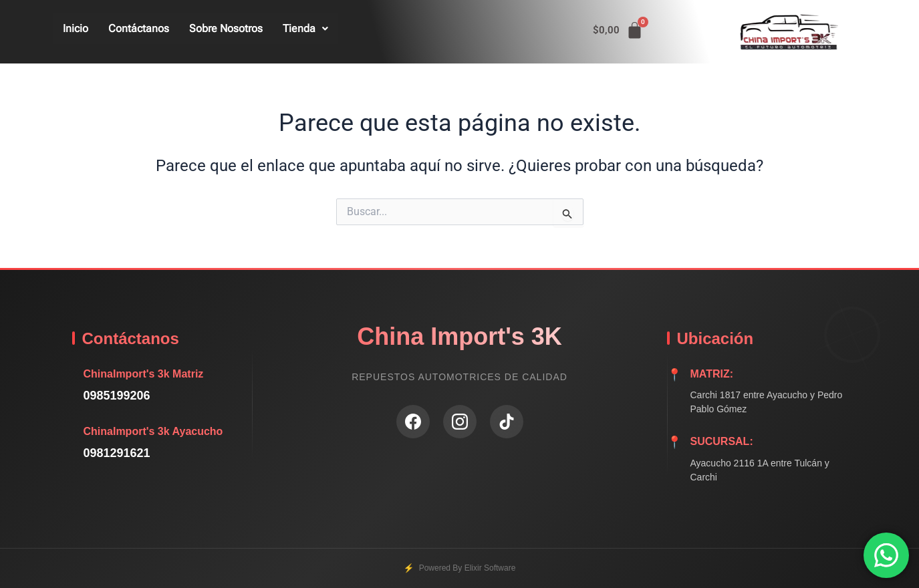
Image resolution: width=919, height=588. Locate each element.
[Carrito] (618, 30)
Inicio (76, 28)
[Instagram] (460, 422)
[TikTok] (507, 422)
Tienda (305, 28)
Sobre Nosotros (226, 28)
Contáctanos (139, 28)
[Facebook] (413, 422)
